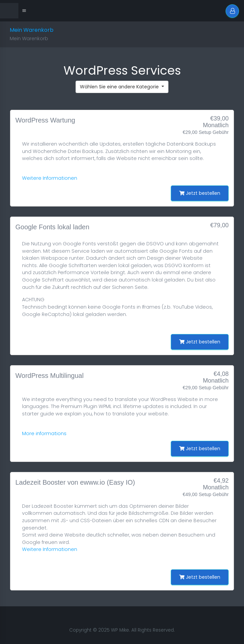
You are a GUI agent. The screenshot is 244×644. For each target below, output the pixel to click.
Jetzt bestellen (200, 193)
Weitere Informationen (50, 178)
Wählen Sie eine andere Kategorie (120, 87)
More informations (44, 433)
